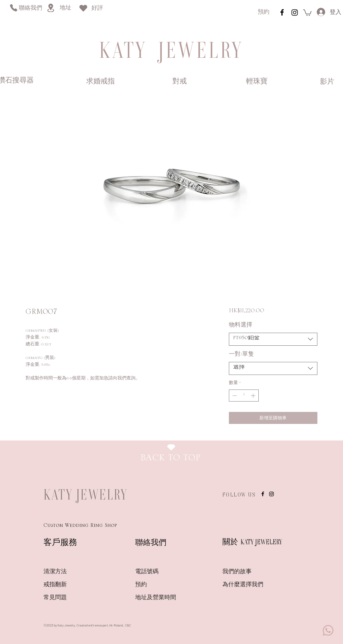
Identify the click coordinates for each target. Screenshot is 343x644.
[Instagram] (295, 12)
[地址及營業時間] (167, 598)
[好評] (97, 9)
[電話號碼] (158, 572)
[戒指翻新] (66, 585)
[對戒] (179, 82)
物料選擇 (241, 327)
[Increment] (254, 396)
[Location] (51, 8)
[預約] (264, 12)
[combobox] (273, 339)
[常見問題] (66, 598)
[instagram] (282, 12)
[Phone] (13, 8)
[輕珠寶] (257, 82)
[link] (307, 12)
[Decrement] (234, 396)
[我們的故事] (245, 572)
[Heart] (83, 8)
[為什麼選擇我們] (245, 585)
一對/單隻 (241, 356)
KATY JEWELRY (86, 494)
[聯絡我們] (30, 9)
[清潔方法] (66, 572)
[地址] (65, 8)
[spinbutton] (244, 396)
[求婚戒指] (101, 82)
